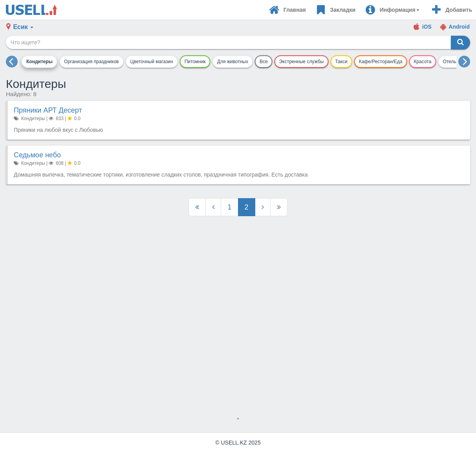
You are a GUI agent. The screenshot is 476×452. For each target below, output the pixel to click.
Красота (422, 62)
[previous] (12, 62)
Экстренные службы (302, 62)
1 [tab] (238, 419)
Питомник (195, 62)
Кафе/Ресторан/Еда (381, 62)
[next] (464, 62)
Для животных (233, 62)
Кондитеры (39, 62)
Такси (341, 62)
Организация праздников (91, 62)
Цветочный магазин (152, 62)
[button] (392, 10)
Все (264, 62)
